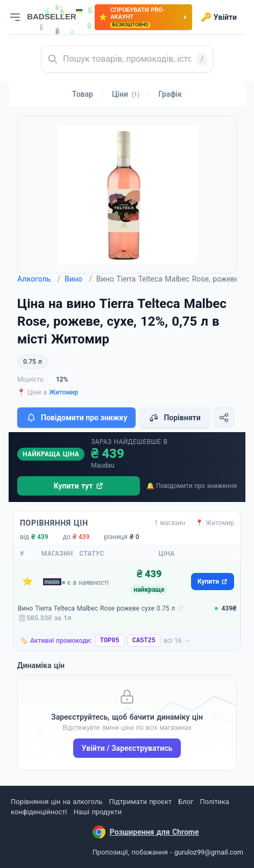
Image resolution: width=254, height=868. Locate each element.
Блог (186, 802)
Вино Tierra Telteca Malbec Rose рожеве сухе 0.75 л (96, 608)
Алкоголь (39, 279)
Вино (78, 279)
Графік (170, 94)
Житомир (63, 392)
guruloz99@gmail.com (209, 852)
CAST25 (144, 641)
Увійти (219, 17)
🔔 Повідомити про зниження (192, 486)
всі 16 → (177, 641)
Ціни (126, 94)
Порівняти (174, 418)
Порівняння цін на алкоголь (57, 802)
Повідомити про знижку (76, 418)
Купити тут (79, 486)
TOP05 (110, 641)
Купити (213, 582)
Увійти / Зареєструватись (127, 748)
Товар (83, 94)
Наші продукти (98, 812)
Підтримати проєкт (140, 802)
